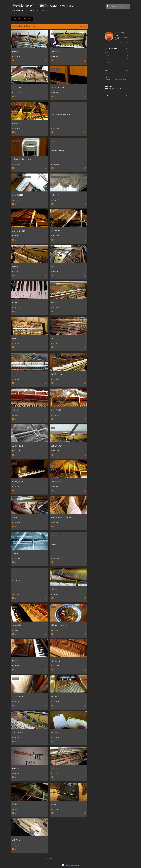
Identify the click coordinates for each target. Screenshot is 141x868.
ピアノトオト (120, 33)
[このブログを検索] (120, 6)
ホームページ (27, 19)
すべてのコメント (114, 88)
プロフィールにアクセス (121, 42)
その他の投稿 (49, 858)
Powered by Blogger (70, 865)
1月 (108, 59)
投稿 (109, 86)
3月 (108, 56)
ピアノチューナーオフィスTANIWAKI (116, 80)
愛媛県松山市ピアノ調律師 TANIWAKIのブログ (43, 6)
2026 (107, 52)
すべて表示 (83, 26)
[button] (46, 61)
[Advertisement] (95, 59)
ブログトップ (16, 19)
